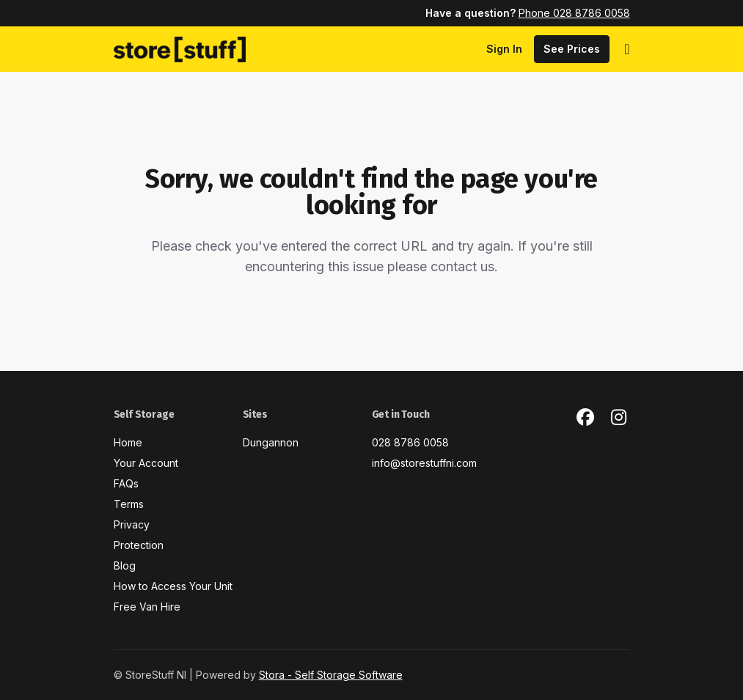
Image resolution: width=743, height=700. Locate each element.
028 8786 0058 (410, 442)
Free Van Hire (147, 607)
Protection (139, 545)
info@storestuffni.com (424, 463)
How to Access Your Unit (173, 586)
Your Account (146, 463)
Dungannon (271, 442)
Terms (129, 504)
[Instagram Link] (619, 418)
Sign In (504, 49)
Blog (125, 565)
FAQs (126, 483)
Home (128, 442)
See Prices (572, 49)
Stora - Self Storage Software (331, 675)
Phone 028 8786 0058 (574, 13)
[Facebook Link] (585, 418)
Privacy (132, 524)
